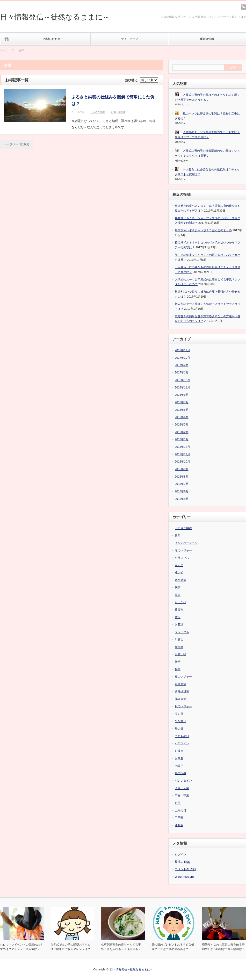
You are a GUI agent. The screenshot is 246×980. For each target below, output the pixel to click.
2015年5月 (182, 499)
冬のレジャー (183, 550)
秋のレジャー (183, 706)
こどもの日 (182, 736)
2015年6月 (182, 491)
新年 (178, 535)
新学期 (179, 647)
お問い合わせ (52, 39)
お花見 (179, 624)
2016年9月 (182, 395)
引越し (179, 639)
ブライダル (182, 632)
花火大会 (180, 699)
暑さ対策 (180, 684)
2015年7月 (182, 484)
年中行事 (180, 773)
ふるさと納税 (98, 112)
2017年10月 (182, 358)
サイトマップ (129, 39)
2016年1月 (182, 439)
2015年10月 (182, 462)
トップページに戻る (17, 144)
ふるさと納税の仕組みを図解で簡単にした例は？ (113, 100)
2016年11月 (182, 387)
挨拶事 (179, 610)
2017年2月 (182, 365)
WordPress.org (184, 877)
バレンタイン (183, 781)
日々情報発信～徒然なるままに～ (55, 17)
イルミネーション (186, 543)
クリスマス (182, 558)
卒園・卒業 (182, 795)
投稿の (182, 862)
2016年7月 (182, 402)
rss (243, 7)
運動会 (179, 825)
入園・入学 (182, 788)
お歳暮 (179, 758)
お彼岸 (179, 751)
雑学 (178, 662)
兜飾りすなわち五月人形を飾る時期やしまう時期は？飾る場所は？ (223, 947)
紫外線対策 (182, 691)
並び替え (131, 80)
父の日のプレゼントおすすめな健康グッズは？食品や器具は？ (173, 947)
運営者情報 (207, 39)
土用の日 (180, 810)
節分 (178, 595)
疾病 (178, 587)
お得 (113, 112)
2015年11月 (182, 454)
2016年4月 (182, 417)
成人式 (179, 573)
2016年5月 (182, 410)
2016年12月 (182, 380)
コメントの (185, 869)
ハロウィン (182, 743)
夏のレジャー (183, 676)
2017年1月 (182, 372)
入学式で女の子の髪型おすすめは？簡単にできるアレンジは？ (70, 947)
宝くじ (179, 565)
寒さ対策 (180, 580)
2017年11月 (182, 350)
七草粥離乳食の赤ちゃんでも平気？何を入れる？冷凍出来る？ (121, 947)
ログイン (180, 854)
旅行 (178, 617)
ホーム (7, 39)
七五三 (179, 766)
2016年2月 (182, 432)
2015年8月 (182, 477)
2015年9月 (182, 469)
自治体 (121, 112)
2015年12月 (182, 447)
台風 (178, 803)
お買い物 (180, 654)
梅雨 (178, 669)
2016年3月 (182, 424)
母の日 (179, 729)
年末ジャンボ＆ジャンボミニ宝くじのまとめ (203, 230)
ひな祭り (180, 721)
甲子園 (179, 818)
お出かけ (180, 602)
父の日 (179, 714)
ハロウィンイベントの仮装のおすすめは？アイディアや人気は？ (21, 947)
